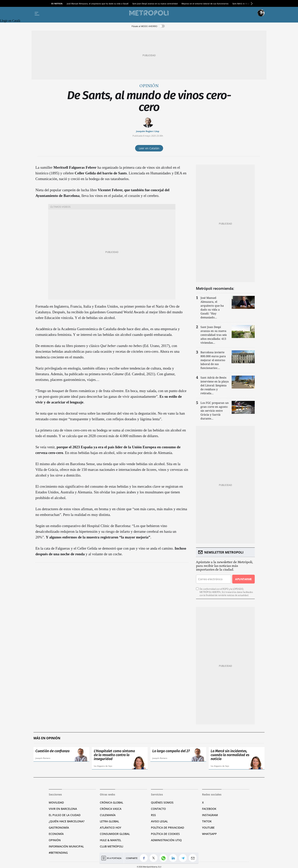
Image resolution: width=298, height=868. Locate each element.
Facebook (209, 809)
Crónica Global (112, 802)
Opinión (149, 86)
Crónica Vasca (111, 809)
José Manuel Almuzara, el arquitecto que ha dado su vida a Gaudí (98, 4)
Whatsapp (209, 834)
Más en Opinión (47, 738)
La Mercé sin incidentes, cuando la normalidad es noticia (230, 755)
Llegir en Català (10, 21)
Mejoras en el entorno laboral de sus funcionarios (205, 4)
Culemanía (108, 815)
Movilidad (56, 802)
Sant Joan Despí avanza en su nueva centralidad (155, 4)
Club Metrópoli (112, 846)
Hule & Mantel (111, 840)
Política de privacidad (168, 828)
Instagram (210, 815)
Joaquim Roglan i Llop (148, 131)
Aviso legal (159, 821)
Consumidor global (115, 834)
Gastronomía (59, 828)
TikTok (207, 821)
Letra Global (109, 821)
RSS (153, 815)
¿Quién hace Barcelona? (67, 821)
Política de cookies (165, 834)
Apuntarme (243, 579)
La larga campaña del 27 (171, 751)
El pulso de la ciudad (65, 815)
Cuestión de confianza (52, 751)
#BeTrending (58, 853)
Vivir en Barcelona (63, 809)
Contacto (158, 809)
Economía (56, 834)
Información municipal (66, 846)
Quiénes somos (162, 802)
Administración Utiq (166, 840)
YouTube (208, 828)
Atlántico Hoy (111, 828)
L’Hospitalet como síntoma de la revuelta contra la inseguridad (114, 755)
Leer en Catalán (149, 148)
